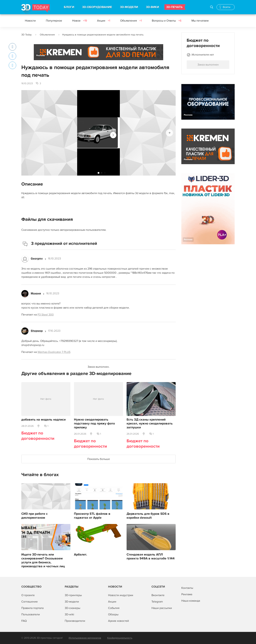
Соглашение (30, 602)
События (114, 608)
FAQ (24, 621)
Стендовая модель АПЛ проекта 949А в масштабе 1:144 (151, 557)
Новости (30, 21)
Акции (104, 21)
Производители (75, 621)
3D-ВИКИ (152, 7)
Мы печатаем (200, 21)
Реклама (41, 55)
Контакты (187, 588)
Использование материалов (85, 638)
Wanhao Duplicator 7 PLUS (54, 352)
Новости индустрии (121, 595)
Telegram (157, 602)
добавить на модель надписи (43, 420)
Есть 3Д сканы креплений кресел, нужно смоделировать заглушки (150, 424)
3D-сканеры (72, 608)
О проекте (28, 595)
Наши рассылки (162, 608)
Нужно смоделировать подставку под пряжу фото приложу (94, 424)
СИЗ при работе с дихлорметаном (34, 516)
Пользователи (31, 614)
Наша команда (191, 601)
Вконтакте (158, 595)
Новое (80, 21)
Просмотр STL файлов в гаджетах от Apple (92, 516)
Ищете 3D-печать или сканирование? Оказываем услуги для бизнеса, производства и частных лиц (43, 560)
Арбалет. (81, 555)
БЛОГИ (69, 7)
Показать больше (99, 459)
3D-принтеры (73, 595)
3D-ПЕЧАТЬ (174, 7)
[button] (169, 133)
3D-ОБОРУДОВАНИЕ (97, 7)
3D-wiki (69, 614)
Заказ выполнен (208, 65)
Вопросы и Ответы (167, 21)
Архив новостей (118, 621)
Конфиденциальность (120, 638)
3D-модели (72, 602)
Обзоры (113, 614)
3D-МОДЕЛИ (129, 7)
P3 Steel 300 (46, 315)
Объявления (131, 21)
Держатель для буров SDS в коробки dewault (148, 516)
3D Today (26, 35)
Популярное (54, 21)
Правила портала (32, 608)
